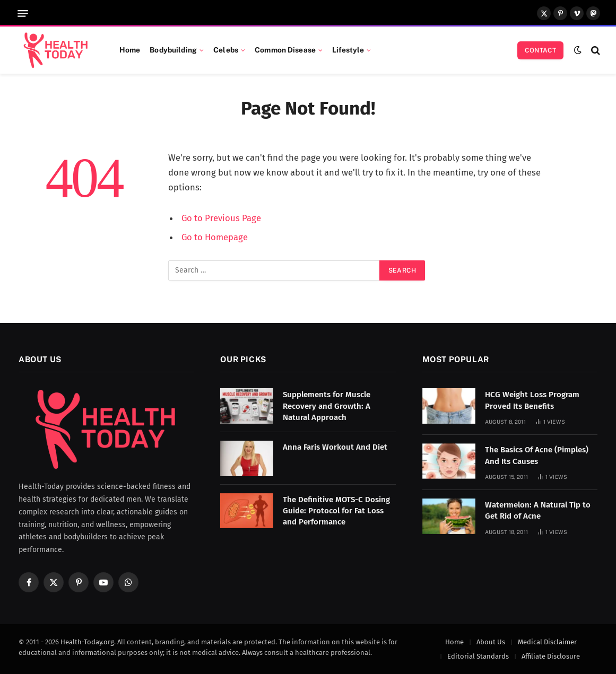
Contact (540, 50)
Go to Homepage (215, 237)
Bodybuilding (173, 50)
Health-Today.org (87, 642)
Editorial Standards (478, 656)
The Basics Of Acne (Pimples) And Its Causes (537, 455)
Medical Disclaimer (547, 642)
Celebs (226, 50)
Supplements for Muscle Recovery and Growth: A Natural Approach (327, 406)
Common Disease (285, 50)
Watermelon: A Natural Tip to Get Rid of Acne (538, 510)
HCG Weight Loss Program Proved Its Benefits (532, 400)
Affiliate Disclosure (551, 656)
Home (130, 50)
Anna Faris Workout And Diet (335, 447)
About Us (491, 642)
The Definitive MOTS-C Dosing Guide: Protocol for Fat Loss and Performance (336, 511)
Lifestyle (348, 50)
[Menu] (23, 14)
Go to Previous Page (221, 218)
